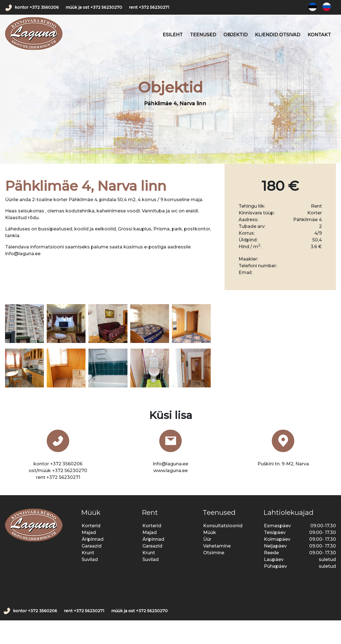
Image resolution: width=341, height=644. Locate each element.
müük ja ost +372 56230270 (94, 7)
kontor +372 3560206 (37, 7)
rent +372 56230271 (149, 7)
